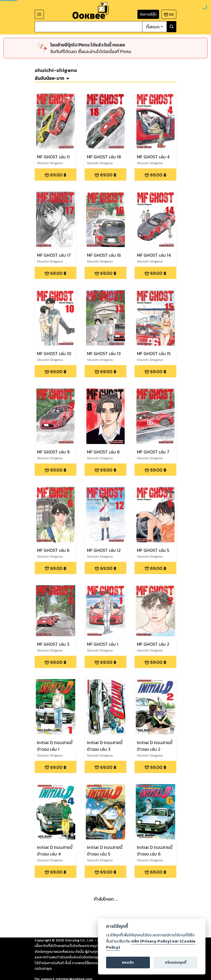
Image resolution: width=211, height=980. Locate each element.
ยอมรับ (128, 962)
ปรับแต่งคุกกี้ (176, 962)
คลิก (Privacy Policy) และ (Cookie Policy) (151, 944)
